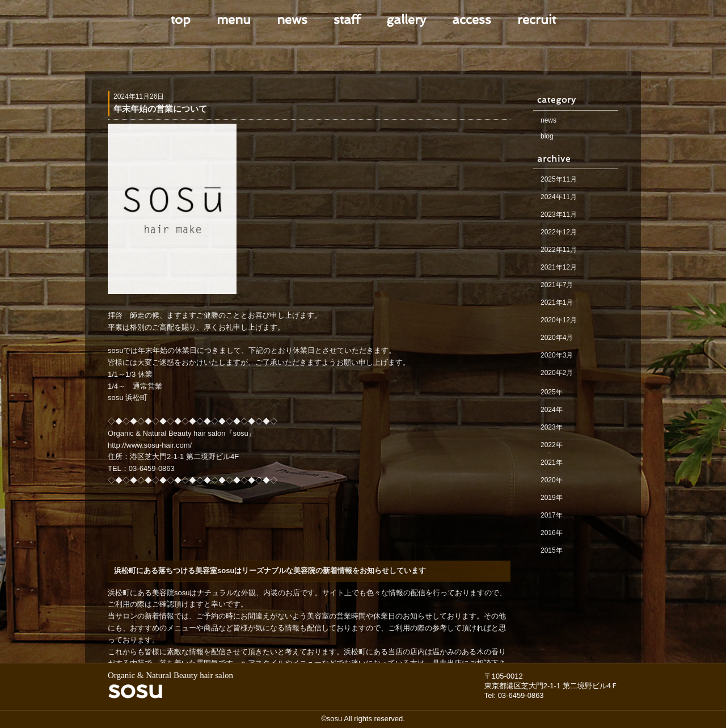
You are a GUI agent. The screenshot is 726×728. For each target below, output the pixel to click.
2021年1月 (557, 302)
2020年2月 (557, 373)
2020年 (552, 480)
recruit (537, 19)
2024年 (552, 410)
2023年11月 (559, 214)
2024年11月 (559, 197)
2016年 (552, 533)
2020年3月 (557, 355)
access (472, 19)
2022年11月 (559, 250)
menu (234, 19)
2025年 (552, 392)
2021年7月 (557, 285)
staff (347, 19)
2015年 (552, 550)
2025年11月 (559, 179)
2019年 (552, 498)
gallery (406, 19)
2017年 (552, 515)
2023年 (552, 427)
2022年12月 (559, 232)
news (292, 19)
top (181, 19)
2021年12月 (559, 267)
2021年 (552, 462)
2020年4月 (557, 338)
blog (547, 136)
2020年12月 (559, 320)
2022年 (552, 445)
